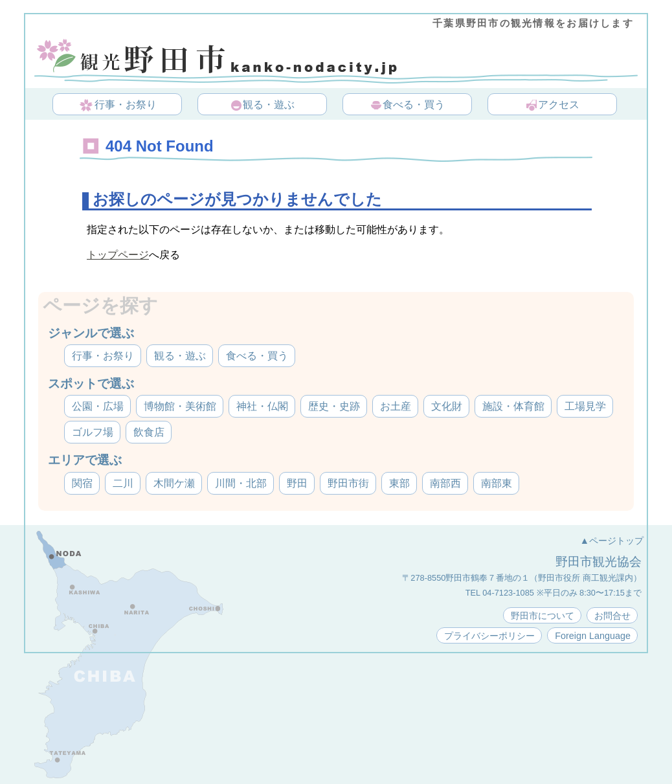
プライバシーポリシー (489, 636)
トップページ (118, 255)
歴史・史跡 (334, 406)
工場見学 (585, 406)
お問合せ (612, 616)
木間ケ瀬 (174, 483)
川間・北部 (241, 483)
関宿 (82, 483)
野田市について (543, 616)
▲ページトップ (612, 541)
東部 (399, 483)
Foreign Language (593, 636)
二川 (123, 483)
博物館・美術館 (180, 406)
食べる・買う (407, 106)
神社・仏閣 (262, 406)
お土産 (396, 406)
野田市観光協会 (599, 562)
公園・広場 (98, 406)
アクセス (552, 106)
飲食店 (149, 432)
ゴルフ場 (93, 432)
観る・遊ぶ (262, 106)
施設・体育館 (513, 406)
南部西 (445, 483)
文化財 (447, 406)
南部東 (497, 483)
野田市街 (348, 483)
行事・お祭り (118, 106)
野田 (297, 483)
